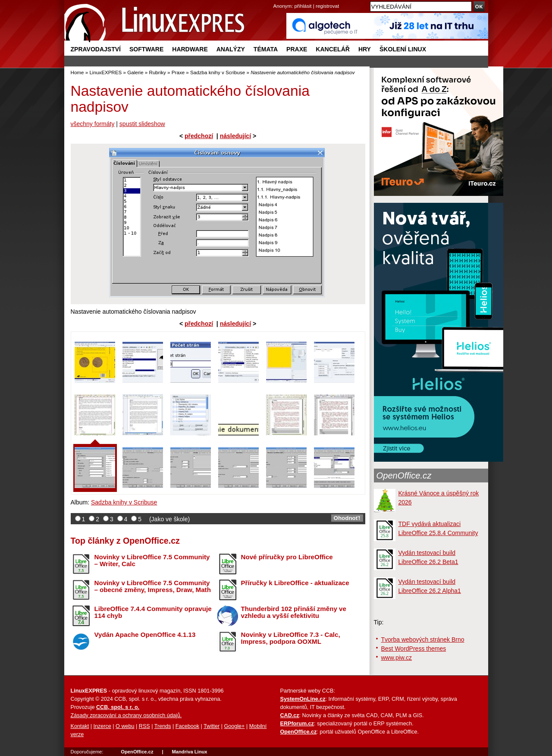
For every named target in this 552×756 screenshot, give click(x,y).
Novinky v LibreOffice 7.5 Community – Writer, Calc (152, 561)
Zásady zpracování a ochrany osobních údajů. (126, 715)
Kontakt (80, 726)
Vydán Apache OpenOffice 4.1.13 (145, 635)
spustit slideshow (142, 124)
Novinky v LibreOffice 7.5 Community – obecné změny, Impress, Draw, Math (153, 586)
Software (146, 49)
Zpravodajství (96, 49)
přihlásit (303, 6)
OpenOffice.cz (404, 476)
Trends (163, 726)
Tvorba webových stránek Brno (423, 639)
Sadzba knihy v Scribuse (218, 72)
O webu (125, 726)
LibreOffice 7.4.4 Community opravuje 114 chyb (153, 612)
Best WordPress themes (414, 649)
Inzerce (102, 726)
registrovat (327, 6)
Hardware (190, 49)
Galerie (135, 72)
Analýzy (231, 49)
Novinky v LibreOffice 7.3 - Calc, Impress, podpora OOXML (291, 638)
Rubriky (158, 72)
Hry (365, 49)
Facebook (187, 726)
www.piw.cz (397, 658)
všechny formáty (93, 124)
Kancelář (333, 49)
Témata (266, 49)
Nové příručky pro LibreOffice (287, 557)
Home (77, 72)
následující (235, 136)
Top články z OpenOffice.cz (125, 541)
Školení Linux (403, 49)
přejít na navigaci (276, 0)
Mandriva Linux (189, 752)
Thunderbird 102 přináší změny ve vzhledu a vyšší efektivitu (294, 612)
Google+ (234, 726)
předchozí (199, 136)
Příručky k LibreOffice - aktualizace (295, 583)
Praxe (297, 49)
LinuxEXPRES (105, 72)
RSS (144, 726)
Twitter (212, 726)
